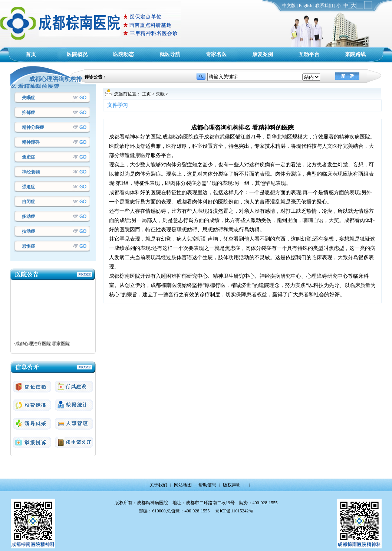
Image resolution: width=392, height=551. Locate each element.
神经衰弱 (31, 172)
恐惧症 (29, 246)
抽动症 (29, 231)
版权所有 (123, 503)
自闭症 (29, 202)
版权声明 (232, 485)
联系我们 (324, 6)
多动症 (29, 216)
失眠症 (29, 98)
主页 (146, 94)
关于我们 (158, 485)
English (305, 6)
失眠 (160, 94)
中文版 (289, 6)
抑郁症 (29, 113)
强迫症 (29, 187)
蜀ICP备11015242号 (234, 511)
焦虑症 (29, 157)
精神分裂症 (33, 127)
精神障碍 (31, 142)
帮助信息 (207, 485)
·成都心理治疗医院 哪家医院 (42, 345)
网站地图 (183, 485)
